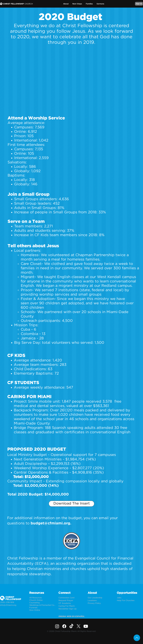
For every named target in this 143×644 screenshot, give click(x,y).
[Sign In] (139, 4)
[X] (79, 626)
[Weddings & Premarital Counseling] (42, 605)
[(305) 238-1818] (13, 602)
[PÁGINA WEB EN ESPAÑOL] (72, 616)
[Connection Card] (72, 598)
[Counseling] (42, 603)
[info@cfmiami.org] (13, 605)
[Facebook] (64, 626)
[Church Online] (42, 600)
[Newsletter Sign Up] (72, 609)
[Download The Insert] (71, 504)
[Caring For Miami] (72, 606)
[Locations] (101, 601)
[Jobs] (130, 598)
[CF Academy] (72, 603)
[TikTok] (71, 626)
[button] (66, 4)
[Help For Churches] (130, 601)
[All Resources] (42, 598)
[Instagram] (57, 626)
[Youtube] (86, 626)
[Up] (137, 638)
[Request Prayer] (72, 601)
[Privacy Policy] (101, 603)
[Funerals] (42, 608)
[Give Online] (42, 610)
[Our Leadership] (101, 598)
